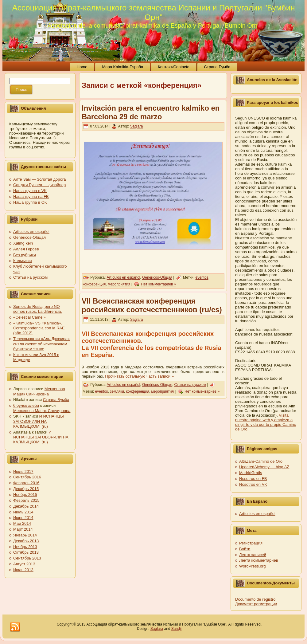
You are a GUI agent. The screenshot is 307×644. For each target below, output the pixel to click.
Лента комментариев (259, 560)
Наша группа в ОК (30, 202)
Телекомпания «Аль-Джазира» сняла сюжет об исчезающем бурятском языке (41, 344)
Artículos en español (31, 232)
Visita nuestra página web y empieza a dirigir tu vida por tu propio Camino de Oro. (266, 422)
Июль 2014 (23, 512)
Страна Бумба (56, 400)
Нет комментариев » (158, 285)
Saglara (136, 127)
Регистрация (251, 543)
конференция (94, 285)
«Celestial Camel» (29, 317)
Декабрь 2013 (26, 541)
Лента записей (253, 555)
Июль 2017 (23, 471)
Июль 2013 (23, 570)
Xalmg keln (23, 243)
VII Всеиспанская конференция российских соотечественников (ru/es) (152, 305)
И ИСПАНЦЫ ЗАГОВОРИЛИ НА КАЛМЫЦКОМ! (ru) (39, 421)
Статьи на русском (30, 277)
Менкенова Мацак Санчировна (39, 391)
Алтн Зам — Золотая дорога (39, 179)
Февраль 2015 (26, 500)
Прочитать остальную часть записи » (139, 376)
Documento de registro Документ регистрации (256, 602)
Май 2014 (22, 523)
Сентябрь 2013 (27, 558)
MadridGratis (251, 473)
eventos (202, 278)
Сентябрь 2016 (27, 477)
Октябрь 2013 (26, 552)
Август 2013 (24, 564)
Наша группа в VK (30, 191)
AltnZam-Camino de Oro (261, 461)
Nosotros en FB (253, 479)
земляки (117, 391)
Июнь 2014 (23, 518)
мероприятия (119, 285)
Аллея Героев (26, 249)
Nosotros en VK (253, 484)
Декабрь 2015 (26, 489)
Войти (245, 549)
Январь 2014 (25, 535)
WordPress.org (252, 566)
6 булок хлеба (26, 405)
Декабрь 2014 (26, 506)
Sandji (176, 629)
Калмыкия (23, 261)
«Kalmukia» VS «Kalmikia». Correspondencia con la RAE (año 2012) (39, 328)
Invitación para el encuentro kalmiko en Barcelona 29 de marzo (151, 112)
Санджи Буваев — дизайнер (39, 185)
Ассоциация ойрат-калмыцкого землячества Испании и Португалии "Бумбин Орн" (153, 12)
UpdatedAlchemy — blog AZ (264, 467)
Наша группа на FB (31, 196)
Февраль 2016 (26, 483)
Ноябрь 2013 (25, 547)
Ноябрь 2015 (25, 495)
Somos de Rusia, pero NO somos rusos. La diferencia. (38, 309)
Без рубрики (25, 255)
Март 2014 (23, 529)
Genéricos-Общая (29, 237)
